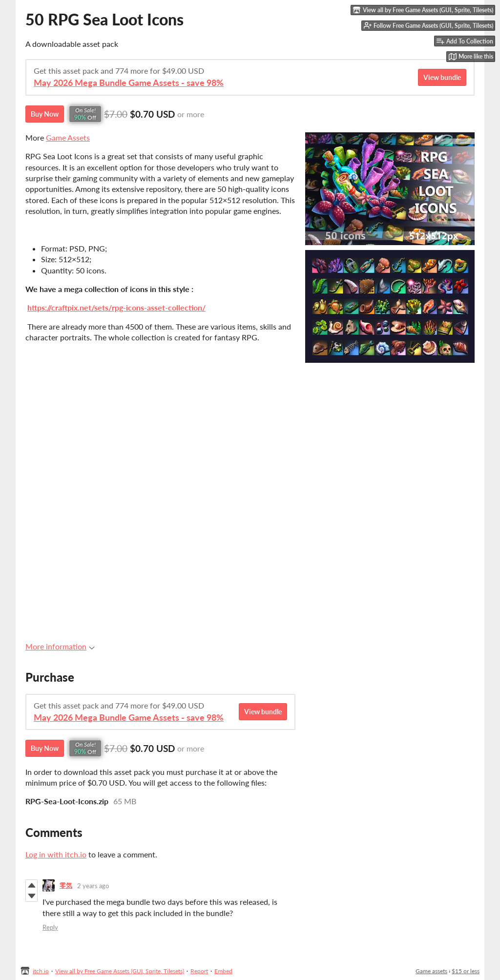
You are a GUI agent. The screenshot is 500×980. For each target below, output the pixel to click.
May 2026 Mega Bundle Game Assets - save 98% (129, 83)
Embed (223, 971)
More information (60, 646)
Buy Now (45, 114)
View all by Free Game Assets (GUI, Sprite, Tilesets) (120, 971)
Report (199, 971)
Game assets (431, 971)
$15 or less (466, 971)
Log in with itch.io (56, 854)
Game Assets (68, 137)
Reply (50, 927)
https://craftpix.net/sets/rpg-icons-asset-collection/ (116, 307)
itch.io (41, 971)
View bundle (442, 77)
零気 (66, 885)
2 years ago (93, 886)
